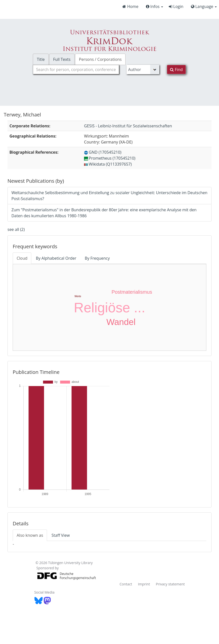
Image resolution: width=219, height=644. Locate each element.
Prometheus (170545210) (110, 158)
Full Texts (62, 59)
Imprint (144, 584)
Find (176, 70)
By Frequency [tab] (97, 258)
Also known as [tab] (30, 535)
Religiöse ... (109, 308)
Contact (126, 584)
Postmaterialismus (132, 292)
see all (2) (16, 229)
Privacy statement (170, 584)
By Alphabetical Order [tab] (56, 258)
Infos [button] (154, 6)
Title (41, 59)
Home (130, 6)
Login (176, 6)
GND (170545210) (103, 152)
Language (204, 6)
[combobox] (76, 70)
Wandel (121, 322)
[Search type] (143, 70)
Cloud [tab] (22, 258)
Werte (78, 296)
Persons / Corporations (100, 59)
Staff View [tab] (61, 535)
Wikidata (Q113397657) (108, 164)
